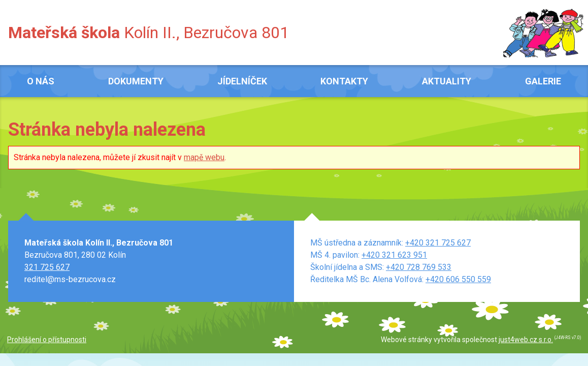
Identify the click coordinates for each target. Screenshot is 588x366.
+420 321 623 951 (394, 255)
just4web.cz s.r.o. (526, 340)
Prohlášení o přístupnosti (47, 340)
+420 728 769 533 (419, 267)
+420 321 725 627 (438, 243)
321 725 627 (47, 267)
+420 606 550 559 (458, 279)
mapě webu (204, 157)
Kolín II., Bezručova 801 (149, 33)
